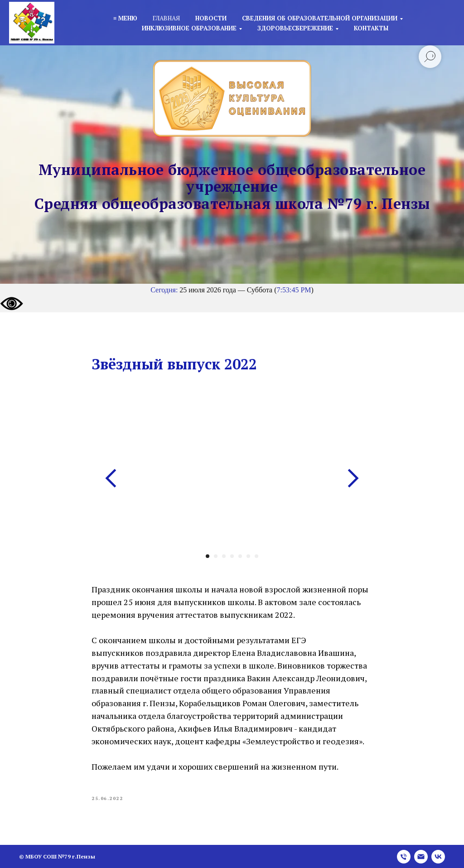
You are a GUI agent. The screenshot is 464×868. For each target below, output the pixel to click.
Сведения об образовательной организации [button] (320, 18)
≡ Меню (125, 18)
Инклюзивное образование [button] (189, 28)
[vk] (438, 857)
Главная (166, 18)
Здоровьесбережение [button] (295, 28)
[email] (421, 857)
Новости (211, 18)
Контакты (371, 28)
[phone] (404, 857)
